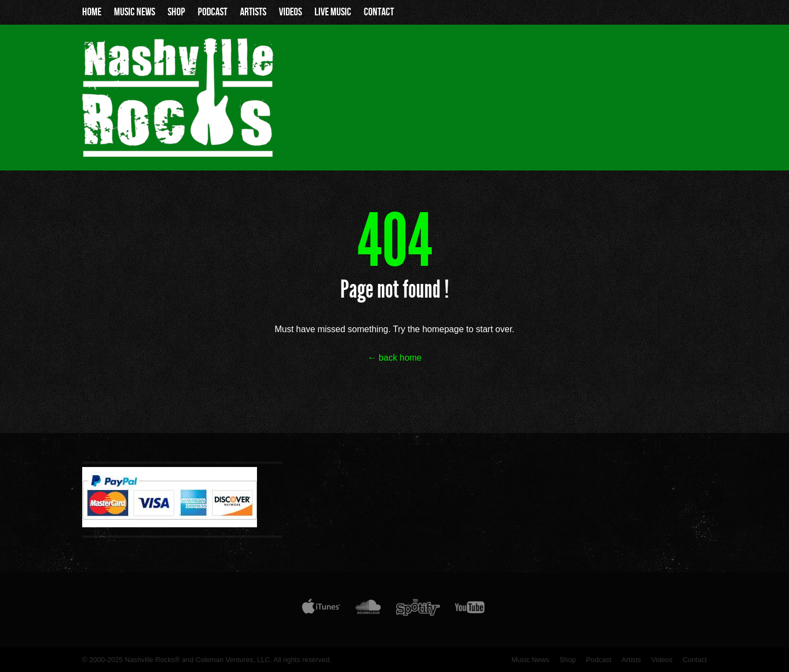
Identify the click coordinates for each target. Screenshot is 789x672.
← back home (395, 358)
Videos (290, 12)
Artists (253, 12)
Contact (379, 12)
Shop (176, 12)
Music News (135, 12)
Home (92, 12)
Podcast (213, 12)
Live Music (333, 12)
